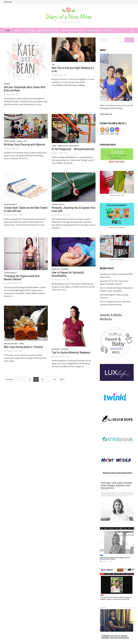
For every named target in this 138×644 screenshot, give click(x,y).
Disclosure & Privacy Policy (73, 30)
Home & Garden (10, 141)
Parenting (56, 269)
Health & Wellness (11, 344)
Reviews (7, 84)
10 (67, 153)
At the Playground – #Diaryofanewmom (73, 149)
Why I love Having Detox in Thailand (23, 347)
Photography (74, 146)
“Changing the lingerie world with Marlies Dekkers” (22, 278)
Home (8, 30)
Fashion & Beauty (11, 204)
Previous (9, 379)
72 (30, 379)
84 (55, 379)
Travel (21, 344)
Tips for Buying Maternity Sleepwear (71, 353)
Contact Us (108, 30)
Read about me (106, 114)
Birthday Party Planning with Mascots (25, 145)
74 (42, 379)
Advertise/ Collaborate (48, 30)
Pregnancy (65, 269)
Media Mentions (94, 30)
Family (54, 146)
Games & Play (63, 146)
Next (62, 379)
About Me (17, 30)
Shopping (65, 349)
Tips (53, 65)
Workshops (29, 30)
